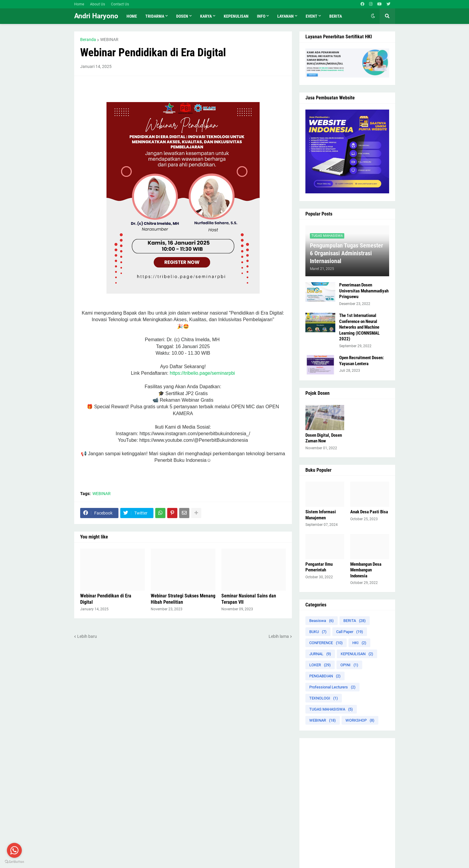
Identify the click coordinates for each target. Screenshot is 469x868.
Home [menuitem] (132, 16)
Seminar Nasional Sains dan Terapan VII (249, 599)
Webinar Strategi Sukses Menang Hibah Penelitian (183, 599)
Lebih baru (87, 636)
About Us (98, 4)
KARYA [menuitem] (206, 16)
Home (79, 4)
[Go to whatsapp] (14, 850)
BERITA (355, 621)
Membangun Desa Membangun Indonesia (366, 570)
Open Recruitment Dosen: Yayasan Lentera (361, 361)
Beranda (88, 40)
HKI (359, 643)
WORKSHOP (360, 720)
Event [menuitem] (312, 16)
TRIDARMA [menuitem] (155, 16)
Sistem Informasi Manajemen (321, 515)
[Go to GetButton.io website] (14, 862)
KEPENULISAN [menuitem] (236, 16)
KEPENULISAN (357, 654)
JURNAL (320, 654)
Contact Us (120, 4)
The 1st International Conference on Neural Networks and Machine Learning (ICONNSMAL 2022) (359, 327)
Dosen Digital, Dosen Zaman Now (324, 438)
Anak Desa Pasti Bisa (369, 512)
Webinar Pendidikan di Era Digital (106, 599)
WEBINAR (109, 40)
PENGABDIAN (325, 676)
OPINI (349, 665)
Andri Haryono (96, 16)
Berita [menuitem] (336, 16)
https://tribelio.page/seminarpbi (202, 373)
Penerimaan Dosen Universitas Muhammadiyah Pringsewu (364, 291)
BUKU (318, 632)
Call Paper (350, 632)
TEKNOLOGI (324, 698)
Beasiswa (322, 621)
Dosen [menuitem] (182, 16)
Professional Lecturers (332, 687)
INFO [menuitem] (261, 16)
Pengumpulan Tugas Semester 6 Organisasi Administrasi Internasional (347, 253)
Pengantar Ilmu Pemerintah (319, 567)
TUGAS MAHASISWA (331, 709)
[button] (373, 16)
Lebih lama (279, 636)
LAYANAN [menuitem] (285, 16)
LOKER (320, 665)
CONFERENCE (326, 643)
